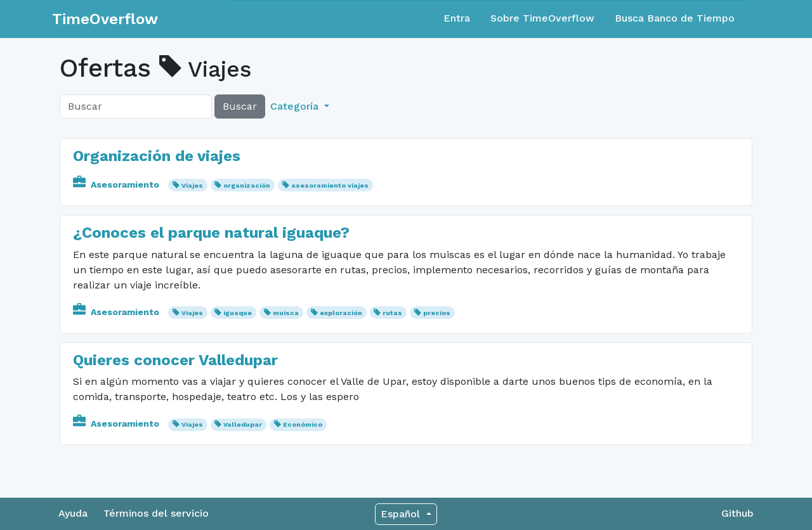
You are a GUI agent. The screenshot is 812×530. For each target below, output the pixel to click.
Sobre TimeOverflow (542, 18)
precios (437, 313)
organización (247, 185)
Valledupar (243, 424)
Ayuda (73, 513)
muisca (286, 313)
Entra (457, 18)
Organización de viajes (157, 156)
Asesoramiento (117, 184)
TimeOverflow (105, 19)
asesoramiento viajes (330, 185)
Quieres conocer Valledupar (175, 360)
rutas (392, 313)
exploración (341, 313)
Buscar (240, 106)
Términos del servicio (156, 513)
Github (737, 513)
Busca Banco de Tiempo (675, 18)
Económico (303, 424)
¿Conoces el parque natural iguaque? (211, 233)
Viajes (192, 185)
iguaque (238, 313)
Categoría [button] (296, 106)
